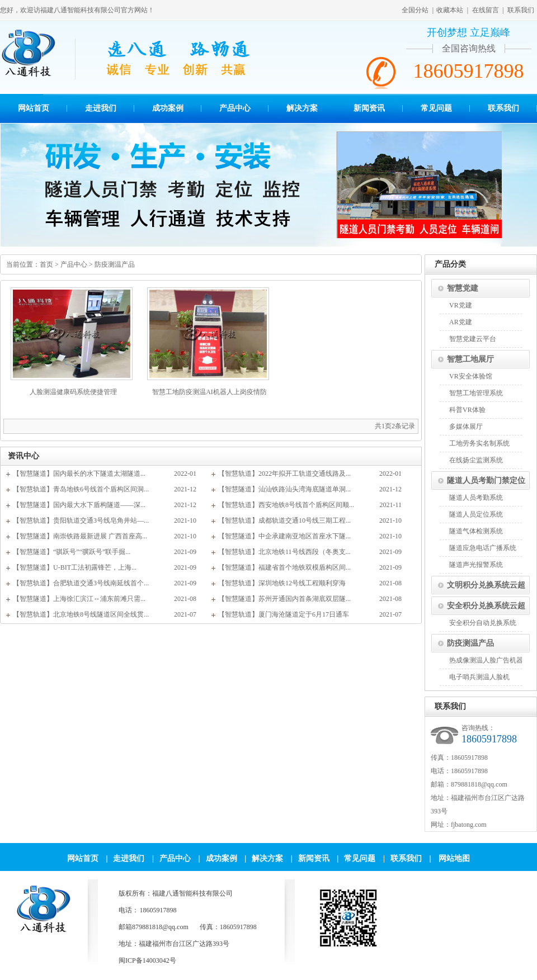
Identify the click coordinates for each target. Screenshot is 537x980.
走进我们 (101, 108)
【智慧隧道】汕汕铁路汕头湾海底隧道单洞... (284, 489)
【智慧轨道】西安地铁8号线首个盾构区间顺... (286, 505)
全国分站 (415, 10)
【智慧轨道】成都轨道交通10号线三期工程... (284, 520)
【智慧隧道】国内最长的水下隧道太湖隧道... (79, 474)
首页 (46, 264)
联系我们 (521, 10)
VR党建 (461, 305)
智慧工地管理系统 (476, 393)
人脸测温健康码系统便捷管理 (73, 392)
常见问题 (436, 108)
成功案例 (168, 108)
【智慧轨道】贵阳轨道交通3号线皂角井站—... (81, 520)
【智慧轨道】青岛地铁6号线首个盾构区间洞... (81, 489)
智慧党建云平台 (473, 339)
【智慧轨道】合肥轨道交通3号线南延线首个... (81, 583)
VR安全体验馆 (471, 376)
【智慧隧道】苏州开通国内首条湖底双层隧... (284, 599)
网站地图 (454, 858)
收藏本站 (450, 10)
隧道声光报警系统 (476, 565)
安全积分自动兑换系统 (483, 623)
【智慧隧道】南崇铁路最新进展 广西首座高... (80, 536)
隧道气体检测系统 (476, 531)
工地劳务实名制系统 (479, 443)
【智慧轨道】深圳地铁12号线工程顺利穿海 (282, 583)
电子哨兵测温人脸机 (479, 677)
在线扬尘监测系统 (476, 460)
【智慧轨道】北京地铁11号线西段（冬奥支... (284, 552)
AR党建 (461, 322)
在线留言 (486, 10)
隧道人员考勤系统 (476, 498)
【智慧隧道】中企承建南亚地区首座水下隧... (284, 536)
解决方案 (302, 108)
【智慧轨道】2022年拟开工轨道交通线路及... (284, 474)
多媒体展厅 (466, 427)
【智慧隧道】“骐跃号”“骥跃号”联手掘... (72, 552)
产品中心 (235, 108)
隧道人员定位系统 (476, 514)
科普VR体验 (467, 410)
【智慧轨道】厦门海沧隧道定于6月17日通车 (284, 614)
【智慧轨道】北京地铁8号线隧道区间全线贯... (81, 614)
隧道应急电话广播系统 (483, 548)
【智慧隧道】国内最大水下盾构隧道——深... (79, 505)
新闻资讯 (369, 108)
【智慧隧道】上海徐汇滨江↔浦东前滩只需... (79, 599)
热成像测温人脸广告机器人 (489, 660)
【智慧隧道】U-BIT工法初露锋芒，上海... (75, 567)
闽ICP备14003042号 (147, 960)
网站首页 (34, 108)
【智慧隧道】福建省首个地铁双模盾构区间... (284, 567)
